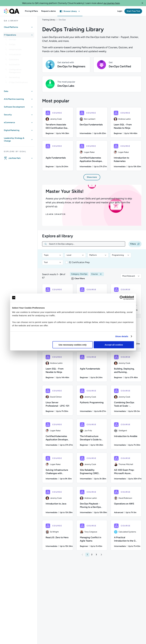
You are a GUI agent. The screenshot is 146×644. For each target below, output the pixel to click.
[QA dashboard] (12, 11)
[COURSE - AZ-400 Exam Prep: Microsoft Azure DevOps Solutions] (126, 469)
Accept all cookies (114, 345)
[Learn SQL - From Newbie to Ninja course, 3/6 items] (126, 124)
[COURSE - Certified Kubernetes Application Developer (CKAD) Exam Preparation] (58, 435)
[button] (142, 3)
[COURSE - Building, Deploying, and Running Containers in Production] (126, 368)
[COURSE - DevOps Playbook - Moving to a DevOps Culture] (92, 503)
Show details (122, 336)
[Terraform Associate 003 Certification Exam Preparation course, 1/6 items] (58, 124)
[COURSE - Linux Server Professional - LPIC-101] (58, 402)
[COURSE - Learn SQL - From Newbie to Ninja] (58, 368)
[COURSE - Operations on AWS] (126, 503)
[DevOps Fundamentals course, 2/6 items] (92, 124)
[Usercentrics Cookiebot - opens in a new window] (122, 298)
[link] (21, 41)
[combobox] (53, 257)
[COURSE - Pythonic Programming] (92, 402)
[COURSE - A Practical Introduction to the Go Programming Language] (126, 537)
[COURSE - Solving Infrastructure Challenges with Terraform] (58, 469)
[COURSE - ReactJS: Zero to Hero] (58, 537)
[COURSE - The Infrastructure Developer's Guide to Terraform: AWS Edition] (92, 435)
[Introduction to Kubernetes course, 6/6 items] (126, 157)
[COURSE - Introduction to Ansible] (126, 435)
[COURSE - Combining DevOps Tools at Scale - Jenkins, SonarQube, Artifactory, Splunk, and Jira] (126, 402)
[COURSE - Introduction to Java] (58, 503)
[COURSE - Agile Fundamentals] (92, 368)
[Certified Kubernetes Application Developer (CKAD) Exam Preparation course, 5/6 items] (92, 157)
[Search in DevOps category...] (86, 245)
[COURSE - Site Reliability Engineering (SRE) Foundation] (92, 469)
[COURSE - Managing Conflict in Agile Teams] (92, 537)
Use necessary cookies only (73, 345)
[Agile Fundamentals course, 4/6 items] (58, 157)
